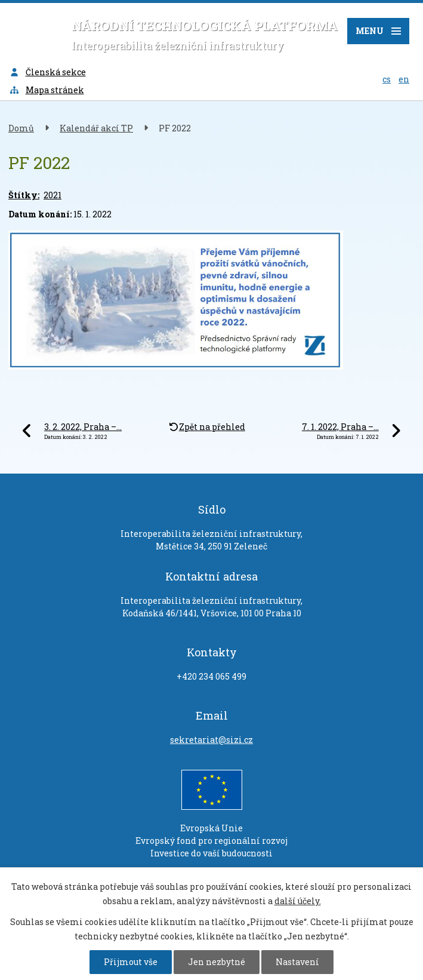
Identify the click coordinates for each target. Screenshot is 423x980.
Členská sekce (47, 72)
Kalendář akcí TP (96, 128)
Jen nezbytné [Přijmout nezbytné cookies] (217, 962)
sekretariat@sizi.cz (211, 740)
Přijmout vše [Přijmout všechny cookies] (131, 962)
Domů (21, 128)
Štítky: (24, 195)
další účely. (298, 901)
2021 (53, 195)
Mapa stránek (47, 90)
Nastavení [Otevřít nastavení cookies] (297, 962)
